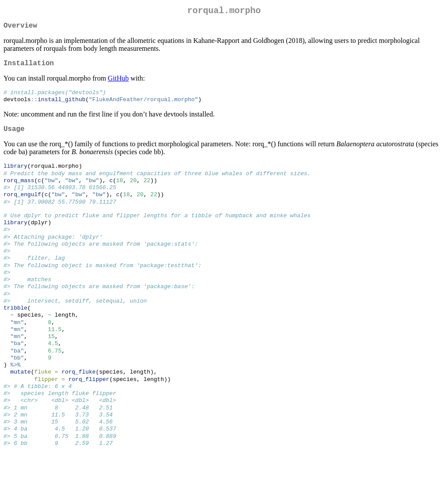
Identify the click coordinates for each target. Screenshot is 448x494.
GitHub (118, 83)
